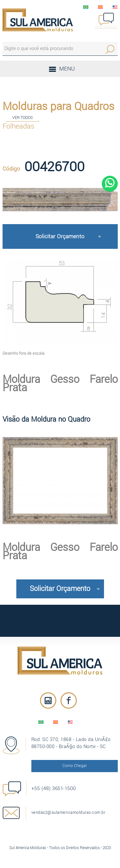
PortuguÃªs (86, 7)
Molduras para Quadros (58, 106)
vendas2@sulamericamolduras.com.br (68, 812)
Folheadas (18, 126)
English (115, 7)
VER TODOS (23, 118)
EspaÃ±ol (100, 7)
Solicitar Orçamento (60, 236)
